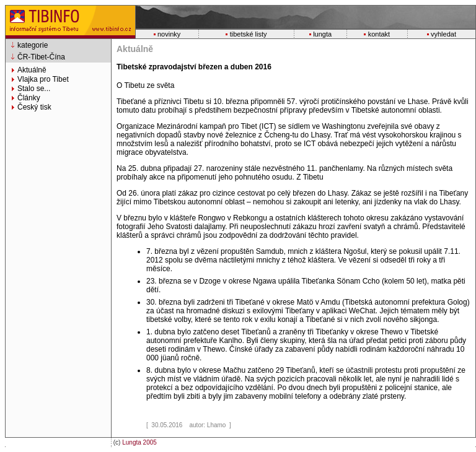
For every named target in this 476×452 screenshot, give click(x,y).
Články (29, 98)
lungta (322, 34)
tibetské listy (249, 34)
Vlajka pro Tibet (43, 79)
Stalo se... (34, 89)
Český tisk (34, 107)
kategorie (33, 45)
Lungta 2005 (139, 442)
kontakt (379, 34)
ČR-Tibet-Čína (41, 57)
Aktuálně (32, 70)
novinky (169, 34)
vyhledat (443, 34)
